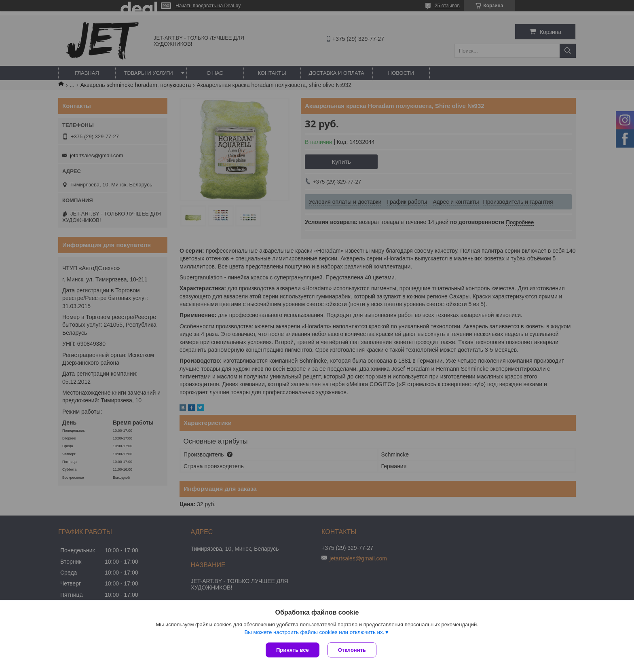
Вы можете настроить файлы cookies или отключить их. (314, 632)
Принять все (293, 650)
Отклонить (352, 650)
